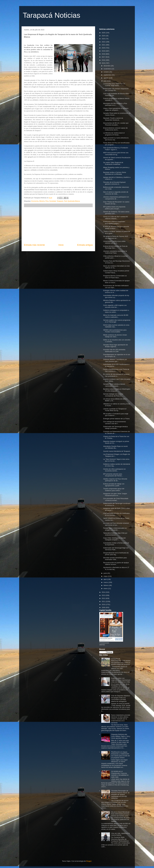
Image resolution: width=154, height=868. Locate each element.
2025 (104, 33)
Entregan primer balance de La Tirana (116, 419)
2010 (104, 604)
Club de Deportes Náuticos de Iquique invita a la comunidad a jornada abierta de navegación (120, 698)
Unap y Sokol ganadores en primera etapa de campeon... (116, 109)
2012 (104, 598)
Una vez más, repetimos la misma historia (120, 834)
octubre (106, 72)
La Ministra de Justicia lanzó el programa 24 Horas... (114, 134)
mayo (106, 576)
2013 (104, 595)
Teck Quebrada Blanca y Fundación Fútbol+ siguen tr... (116, 149)
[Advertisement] (58, 225)
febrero (106, 585)
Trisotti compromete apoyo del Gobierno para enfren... (114, 490)
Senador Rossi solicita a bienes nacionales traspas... (114, 385)
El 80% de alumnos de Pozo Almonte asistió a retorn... (116, 227)
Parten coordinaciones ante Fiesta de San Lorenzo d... (116, 370)
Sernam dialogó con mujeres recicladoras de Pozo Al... (113, 395)
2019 (104, 51)
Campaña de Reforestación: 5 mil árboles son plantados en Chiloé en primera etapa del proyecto (121, 662)
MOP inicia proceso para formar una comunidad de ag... (116, 154)
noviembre (107, 69)
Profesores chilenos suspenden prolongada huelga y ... (114, 223)
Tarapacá (60, 201)
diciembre (107, 66)
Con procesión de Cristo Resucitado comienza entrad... (116, 499)
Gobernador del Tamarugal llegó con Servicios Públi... (116, 549)
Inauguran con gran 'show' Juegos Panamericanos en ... (115, 495)
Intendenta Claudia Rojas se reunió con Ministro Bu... (115, 447)
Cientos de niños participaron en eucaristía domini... (114, 470)
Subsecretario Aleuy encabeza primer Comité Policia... (116, 272)
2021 (104, 45)
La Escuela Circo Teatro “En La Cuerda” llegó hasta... (114, 85)
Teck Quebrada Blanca (72, 201)
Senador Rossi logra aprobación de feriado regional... (115, 346)
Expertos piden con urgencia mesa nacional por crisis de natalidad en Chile (121, 680)
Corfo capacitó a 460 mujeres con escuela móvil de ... (115, 306)
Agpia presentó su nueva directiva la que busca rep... (116, 139)
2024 (104, 36)
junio (105, 573)
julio (105, 81)
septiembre (108, 75)
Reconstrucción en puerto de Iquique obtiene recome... (116, 564)
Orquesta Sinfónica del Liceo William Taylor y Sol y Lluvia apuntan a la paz (121, 736)
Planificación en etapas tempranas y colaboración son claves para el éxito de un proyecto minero (120, 755)
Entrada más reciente (34, 245)
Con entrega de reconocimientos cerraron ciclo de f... (114, 423)
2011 (104, 601)
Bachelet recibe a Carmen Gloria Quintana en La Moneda (115, 173)
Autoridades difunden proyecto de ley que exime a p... (116, 296)
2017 (104, 57)
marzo (106, 582)
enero (106, 588)
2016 (104, 60)
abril (105, 579)
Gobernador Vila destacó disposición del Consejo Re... (116, 90)
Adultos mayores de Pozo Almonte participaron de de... (115, 480)
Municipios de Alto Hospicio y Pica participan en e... (115, 104)
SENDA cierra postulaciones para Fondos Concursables (115, 331)
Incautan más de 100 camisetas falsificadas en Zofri (114, 351)
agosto (106, 78)
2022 (104, 42)
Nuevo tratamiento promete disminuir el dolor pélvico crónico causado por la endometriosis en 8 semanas (121, 719)
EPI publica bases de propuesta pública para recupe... (114, 208)
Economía (35, 201)
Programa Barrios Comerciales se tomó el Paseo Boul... (115, 277)
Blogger (89, 861)
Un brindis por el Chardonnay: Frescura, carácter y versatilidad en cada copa (120, 774)
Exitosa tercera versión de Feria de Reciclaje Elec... (115, 247)
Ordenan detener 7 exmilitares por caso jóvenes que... (115, 360)
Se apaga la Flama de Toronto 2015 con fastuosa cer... (116, 237)
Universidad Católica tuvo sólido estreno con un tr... (114, 242)
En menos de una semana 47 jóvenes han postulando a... (116, 375)
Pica (47, 201)
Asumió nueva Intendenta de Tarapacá (117, 451)
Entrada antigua (85, 245)
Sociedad (53, 201)
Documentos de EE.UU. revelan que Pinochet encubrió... (116, 124)
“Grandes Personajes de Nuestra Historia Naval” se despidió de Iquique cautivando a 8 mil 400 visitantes (120, 794)
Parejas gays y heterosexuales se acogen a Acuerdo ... (115, 529)
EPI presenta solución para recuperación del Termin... (113, 475)
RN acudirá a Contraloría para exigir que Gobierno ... (116, 415)
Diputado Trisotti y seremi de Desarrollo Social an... (113, 119)
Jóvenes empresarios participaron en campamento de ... (116, 198)
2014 (104, 592)
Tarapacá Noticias (52, 15)
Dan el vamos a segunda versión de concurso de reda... (116, 193)
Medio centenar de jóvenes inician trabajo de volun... (115, 336)
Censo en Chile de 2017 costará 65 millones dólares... (115, 218)
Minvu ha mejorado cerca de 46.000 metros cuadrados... (116, 316)
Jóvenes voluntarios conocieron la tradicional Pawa (115, 252)
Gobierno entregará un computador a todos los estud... (116, 311)
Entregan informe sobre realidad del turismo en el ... (116, 291)
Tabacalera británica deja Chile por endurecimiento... (115, 534)
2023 (104, 39)
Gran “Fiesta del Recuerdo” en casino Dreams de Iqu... (116, 203)
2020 (104, 48)
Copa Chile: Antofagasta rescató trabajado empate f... (114, 539)
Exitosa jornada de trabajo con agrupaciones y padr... (114, 485)
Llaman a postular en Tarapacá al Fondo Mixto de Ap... (115, 410)
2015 (104, 63)
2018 (104, 54)
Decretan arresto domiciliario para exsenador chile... (115, 559)
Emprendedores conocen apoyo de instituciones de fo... (115, 129)
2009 (104, 607)
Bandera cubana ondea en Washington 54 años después (117, 390)
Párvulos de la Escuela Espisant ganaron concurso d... (114, 183)
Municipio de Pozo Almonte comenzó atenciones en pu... (116, 524)
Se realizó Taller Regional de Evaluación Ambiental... (113, 163)
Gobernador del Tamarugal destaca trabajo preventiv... (115, 428)
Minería (42, 201)
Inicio (61, 245)
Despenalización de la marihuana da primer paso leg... (116, 554)
